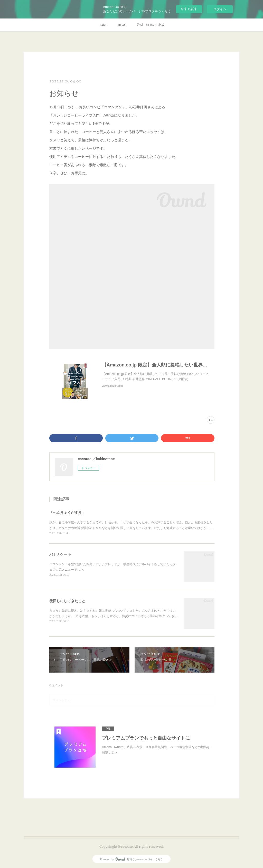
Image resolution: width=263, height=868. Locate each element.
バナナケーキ (60, 554)
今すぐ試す (189, 9)
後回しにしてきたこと (67, 601)
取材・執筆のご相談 (151, 25)
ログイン (220, 9)
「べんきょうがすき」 (67, 513)
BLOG (122, 25)
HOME (103, 25)
